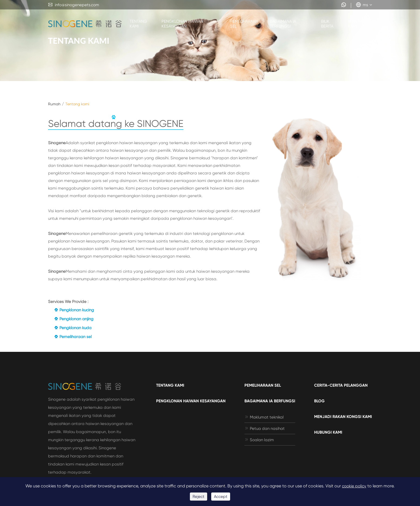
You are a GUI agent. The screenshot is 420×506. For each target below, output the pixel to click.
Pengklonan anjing (74, 319)
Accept (221, 497)
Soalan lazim (259, 440)
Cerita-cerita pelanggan (341, 385)
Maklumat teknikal (264, 417)
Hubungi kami (357, 24)
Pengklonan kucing (74, 310)
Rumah (54, 104)
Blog (319, 401)
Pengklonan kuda (73, 328)
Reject (199, 497)
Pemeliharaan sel (244, 24)
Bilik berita (327, 24)
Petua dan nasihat (265, 429)
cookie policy (354, 486)
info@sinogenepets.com (74, 5)
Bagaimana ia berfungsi (283, 24)
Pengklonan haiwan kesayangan (182, 24)
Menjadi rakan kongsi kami (343, 417)
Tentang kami (138, 24)
